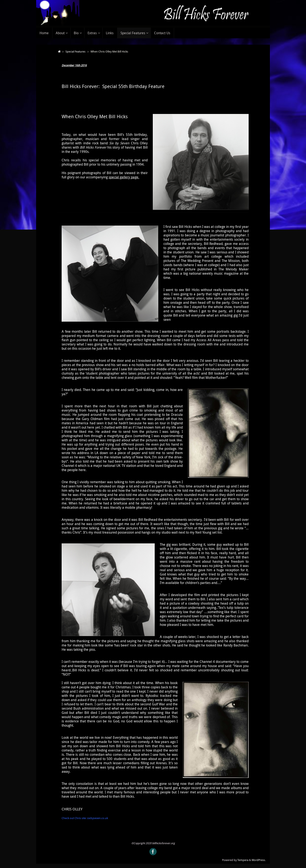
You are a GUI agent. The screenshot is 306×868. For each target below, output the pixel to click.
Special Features (75, 52)
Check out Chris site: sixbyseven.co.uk (85, 818)
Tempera (243, 860)
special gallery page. (124, 177)
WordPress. (259, 860)
